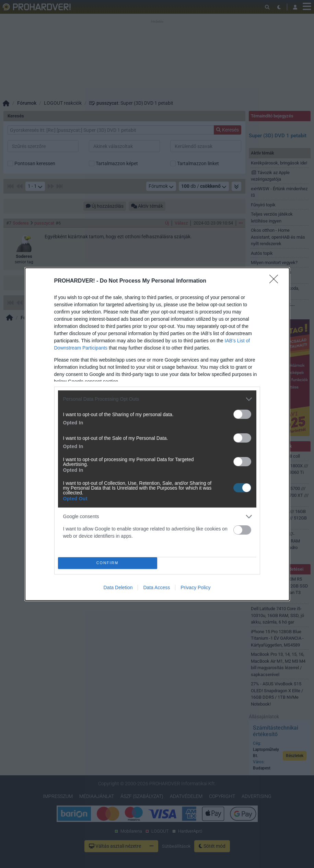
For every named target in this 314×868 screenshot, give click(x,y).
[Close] (276, 281)
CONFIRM (108, 563)
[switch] (242, 414)
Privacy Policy (195, 587)
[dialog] (157, 434)
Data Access (156, 587)
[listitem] (157, 399)
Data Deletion (118, 587)
